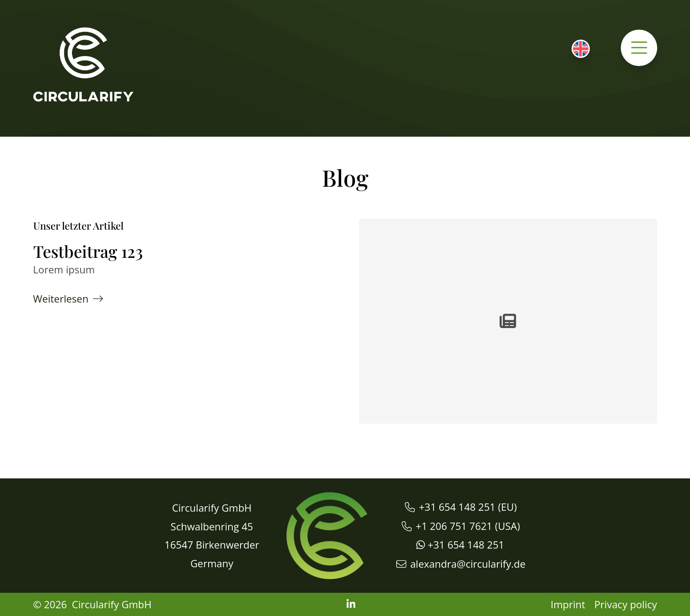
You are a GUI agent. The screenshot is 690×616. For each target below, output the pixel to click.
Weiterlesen (61, 298)
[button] (639, 48)
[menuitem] (581, 49)
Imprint (568, 604)
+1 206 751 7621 (454, 526)
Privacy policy (626, 604)
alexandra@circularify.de (468, 564)
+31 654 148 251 (457, 507)
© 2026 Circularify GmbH (92, 604)
